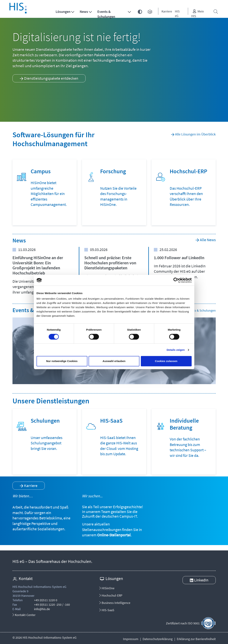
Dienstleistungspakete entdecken (51, 78)
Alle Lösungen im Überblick (195, 134)
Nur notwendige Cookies (62, 361)
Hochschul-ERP (111, 595)
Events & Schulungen (106, 14)
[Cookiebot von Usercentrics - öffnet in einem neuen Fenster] (176, 280)
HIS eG (177, 14)
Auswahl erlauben (114, 361)
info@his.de (42, 609)
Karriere (167, 11)
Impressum (131, 639)
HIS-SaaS (107, 610)
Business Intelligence (115, 603)
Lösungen (63, 11)
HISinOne (107, 588)
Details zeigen (176, 350)
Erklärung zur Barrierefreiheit (196, 639)
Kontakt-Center (24, 615)
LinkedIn (201, 580)
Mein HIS (198, 14)
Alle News (208, 240)
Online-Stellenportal (114, 535)
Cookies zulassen (166, 361)
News (84, 11)
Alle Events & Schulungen (198, 310)
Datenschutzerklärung (158, 639)
